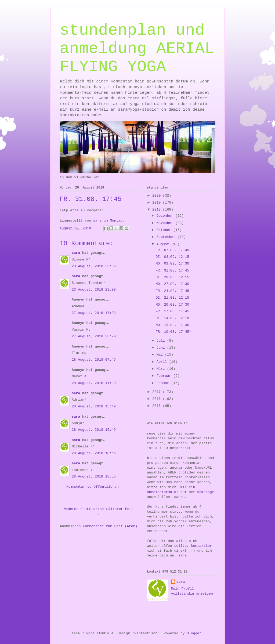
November (166, 223)
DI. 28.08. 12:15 (172, 277)
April (163, 362)
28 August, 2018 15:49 (94, 406)
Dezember (166, 216)
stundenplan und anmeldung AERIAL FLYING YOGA (137, 49)
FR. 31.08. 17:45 (172, 271)
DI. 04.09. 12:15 (172, 257)
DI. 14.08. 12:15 (172, 318)
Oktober (165, 230)
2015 (158, 406)
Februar (165, 376)
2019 (158, 203)
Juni (162, 348)
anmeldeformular (163, 492)
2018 (158, 210)
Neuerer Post (76, 509)
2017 (158, 392)
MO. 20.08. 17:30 (172, 305)
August (164, 244)
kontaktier (201, 546)
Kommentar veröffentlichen (93, 487)
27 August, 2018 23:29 (94, 336)
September (167, 237)
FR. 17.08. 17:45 (172, 311)
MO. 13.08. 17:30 (172, 325)
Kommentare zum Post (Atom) (110, 526)
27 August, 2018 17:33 (94, 313)
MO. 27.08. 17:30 (172, 284)
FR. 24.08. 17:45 (172, 291)
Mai (161, 355)
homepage (205, 492)
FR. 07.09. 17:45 (172, 250)
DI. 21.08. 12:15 (172, 298)
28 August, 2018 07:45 (94, 360)
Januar (164, 383)
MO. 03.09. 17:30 (172, 264)
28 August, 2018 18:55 (94, 453)
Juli (162, 341)
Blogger (194, 633)
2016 (158, 399)
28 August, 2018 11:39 (94, 383)
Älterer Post (121, 509)
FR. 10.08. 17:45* (173, 332)
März (162, 369)
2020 (158, 196)
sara (76, 253)
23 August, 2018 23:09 (94, 266)
